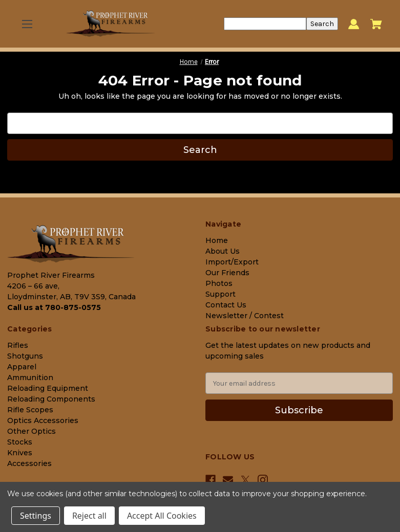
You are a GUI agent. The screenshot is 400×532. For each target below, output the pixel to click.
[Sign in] (354, 24)
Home (217, 240)
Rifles (18, 345)
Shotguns (25, 356)
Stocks (20, 442)
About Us (223, 251)
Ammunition (30, 378)
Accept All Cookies (162, 516)
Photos (219, 283)
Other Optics (31, 431)
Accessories (29, 463)
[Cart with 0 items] (376, 24)
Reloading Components (51, 399)
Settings (36, 516)
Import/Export (232, 262)
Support (220, 294)
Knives (20, 453)
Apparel (22, 367)
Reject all (89, 516)
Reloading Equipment (48, 388)
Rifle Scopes (30, 410)
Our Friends (227, 273)
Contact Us (226, 305)
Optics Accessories (43, 420)
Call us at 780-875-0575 (54, 307)
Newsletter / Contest (245, 316)
